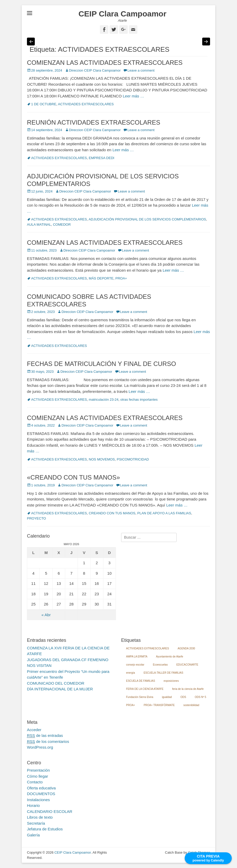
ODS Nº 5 (200, 697)
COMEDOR (62, 225)
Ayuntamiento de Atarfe (170, 657)
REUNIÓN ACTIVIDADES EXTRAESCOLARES (94, 122)
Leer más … (133, 96)
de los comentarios (48, 742)
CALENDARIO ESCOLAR (50, 811)
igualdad (167, 697)
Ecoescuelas (160, 665)
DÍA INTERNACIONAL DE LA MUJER (60, 689)
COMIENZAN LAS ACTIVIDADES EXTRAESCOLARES (105, 63)
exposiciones (171, 681)
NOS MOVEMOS (102, 459)
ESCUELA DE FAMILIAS (141, 681)
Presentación (38, 770)
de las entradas (45, 736)
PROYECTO (36, 518)
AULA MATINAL (39, 225)
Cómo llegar (38, 776)
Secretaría (36, 823)
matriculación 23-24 (103, 400)
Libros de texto (40, 817)
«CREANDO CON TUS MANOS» (74, 477)
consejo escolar (135, 665)
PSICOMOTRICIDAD (133, 459)
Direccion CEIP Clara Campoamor (95, 70)
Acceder (34, 730)
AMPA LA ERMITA (137, 657)
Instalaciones (38, 800)
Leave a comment (141, 70)
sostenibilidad (191, 705)
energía (131, 673)
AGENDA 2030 (186, 648)
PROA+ (121, 278)
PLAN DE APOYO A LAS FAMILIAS (164, 513)
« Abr (46, 615)
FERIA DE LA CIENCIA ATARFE (145, 689)
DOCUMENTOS (41, 794)
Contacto (35, 782)
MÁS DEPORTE (101, 278)
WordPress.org (40, 747)
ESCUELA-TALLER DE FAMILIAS (163, 673)
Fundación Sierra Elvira (140, 697)
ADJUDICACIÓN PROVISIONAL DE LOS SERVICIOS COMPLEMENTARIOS (147, 219)
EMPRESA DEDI (101, 158)
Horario (33, 805)
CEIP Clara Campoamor (122, 14)
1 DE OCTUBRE (44, 104)
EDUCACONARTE (187, 665)
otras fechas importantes (139, 400)
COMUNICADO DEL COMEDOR (56, 683)
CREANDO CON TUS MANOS (112, 513)
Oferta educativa (41, 788)
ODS (183, 697)
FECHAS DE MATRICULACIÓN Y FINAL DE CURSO (101, 364)
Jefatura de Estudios (45, 829)
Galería (33, 835)
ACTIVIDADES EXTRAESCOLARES (86, 104)
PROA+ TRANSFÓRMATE (159, 705)
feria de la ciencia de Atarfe (188, 689)
